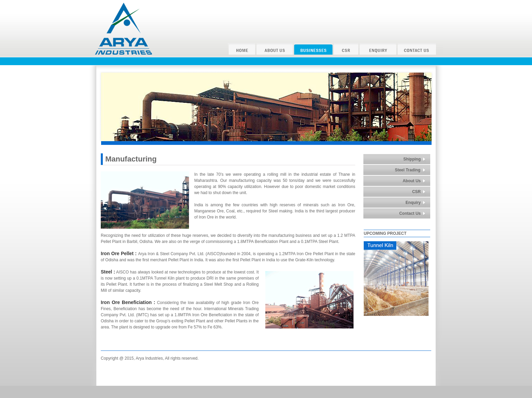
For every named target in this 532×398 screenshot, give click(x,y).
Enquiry (413, 203)
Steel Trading (408, 170)
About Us (412, 181)
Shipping (412, 159)
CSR (416, 192)
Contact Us (410, 213)
